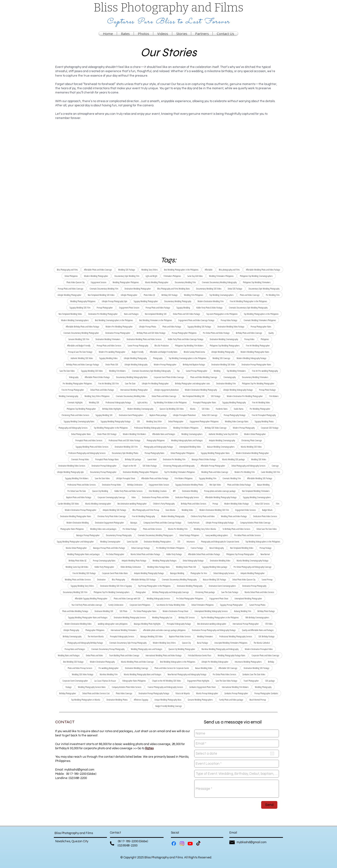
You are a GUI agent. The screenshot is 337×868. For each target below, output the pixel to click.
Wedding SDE (94, 402)
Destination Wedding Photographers (158, 542)
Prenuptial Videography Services (122, 636)
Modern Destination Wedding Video (78, 624)
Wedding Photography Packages (165, 560)
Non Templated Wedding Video (242, 548)
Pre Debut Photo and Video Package (216, 333)
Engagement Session (99, 282)
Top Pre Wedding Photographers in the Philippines (220, 617)
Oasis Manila (170, 510)
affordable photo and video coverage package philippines (164, 630)
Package (69, 687)
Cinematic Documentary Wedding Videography (219, 282)
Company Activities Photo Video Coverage (255, 523)
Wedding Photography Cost (162, 617)
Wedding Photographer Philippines (126, 282)
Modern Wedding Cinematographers (75, 320)
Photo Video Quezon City (75, 282)
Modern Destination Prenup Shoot (175, 611)
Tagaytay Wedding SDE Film (80, 308)
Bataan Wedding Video (204, 668)
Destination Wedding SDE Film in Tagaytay (116, 586)
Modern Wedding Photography (173, 516)
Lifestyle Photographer (129, 295)
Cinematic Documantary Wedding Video (131, 396)
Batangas (134, 523)
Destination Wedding (190, 491)
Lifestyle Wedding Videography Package (238, 390)
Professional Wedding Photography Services (236, 636)
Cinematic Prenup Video (80, 459)
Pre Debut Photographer (115, 554)
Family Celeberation (116, 605)
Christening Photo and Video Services (75, 415)
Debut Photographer (176, 421)
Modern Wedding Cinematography (140, 409)
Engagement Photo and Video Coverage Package (196, 320)
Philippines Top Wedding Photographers (225, 345)
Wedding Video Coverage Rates (237, 421)
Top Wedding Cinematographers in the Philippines (187, 358)
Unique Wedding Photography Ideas (168, 700)
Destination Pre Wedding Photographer (103, 314)
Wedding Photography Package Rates (231, 655)
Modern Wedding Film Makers (134, 434)
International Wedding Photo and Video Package (164, 655)
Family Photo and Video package (231, 700)
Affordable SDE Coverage (228, 668)
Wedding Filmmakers (205, 636)
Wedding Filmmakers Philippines (221, 276)
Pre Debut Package (130, 529)
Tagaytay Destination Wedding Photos (189, 485)
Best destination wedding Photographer (132, 504)
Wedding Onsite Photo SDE (186, 567)
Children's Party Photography (164, 504)
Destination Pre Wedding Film (174, 459)
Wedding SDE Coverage (221, 358)
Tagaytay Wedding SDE (104, 415)
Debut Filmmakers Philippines (203, 605)
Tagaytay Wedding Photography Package (116, 421)
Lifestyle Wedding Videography (136, 364)
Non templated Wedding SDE (156, 314)
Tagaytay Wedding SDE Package (199, 326)
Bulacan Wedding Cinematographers (221, 447)
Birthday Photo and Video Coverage (249, 333)
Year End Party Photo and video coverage (87, 605)
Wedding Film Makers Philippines (186, 428)
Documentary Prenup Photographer (103, 472)
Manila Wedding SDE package (233, 459)
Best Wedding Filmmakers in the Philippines (156, 320)
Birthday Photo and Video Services (194, 504)
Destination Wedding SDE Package (256, 668)
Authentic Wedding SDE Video (82, 358)
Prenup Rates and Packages (75, 649)
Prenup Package (266, 548)
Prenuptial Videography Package (179, 624)
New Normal (265, 554)
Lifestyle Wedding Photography (223, 352)
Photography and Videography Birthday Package (85, 643)
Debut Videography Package (193, 560)
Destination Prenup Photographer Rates (256, 364)
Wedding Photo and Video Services (78, 579)
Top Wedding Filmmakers (236, 371)
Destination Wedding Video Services (72, 466)
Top (178, 371)
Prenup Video (249, 339)
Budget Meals (267, 510)
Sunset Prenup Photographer (197, 371)
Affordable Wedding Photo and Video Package (263, 270)
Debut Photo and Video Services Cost (96, 693)
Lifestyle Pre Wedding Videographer (215, 662)
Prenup (215, 504)
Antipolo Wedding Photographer (253, 573)
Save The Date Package (230, 592)
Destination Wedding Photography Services (130, 617)
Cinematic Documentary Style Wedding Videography (151, 371)
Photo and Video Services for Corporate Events (172, 668)
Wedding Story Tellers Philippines (97, 396)
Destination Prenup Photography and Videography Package (214, 630)
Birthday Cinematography (72, 636)
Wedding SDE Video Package (83, 674)
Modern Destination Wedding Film (211, 301)
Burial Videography (217, 548)
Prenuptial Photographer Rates (205, 402)
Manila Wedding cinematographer (98, 504)
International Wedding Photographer (134, 390)
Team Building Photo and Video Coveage (124, 655)
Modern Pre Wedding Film (245, 472)
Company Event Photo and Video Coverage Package (162, 523)
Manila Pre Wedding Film (178, 529)
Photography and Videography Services (73, 428)
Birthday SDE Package (170, 295)
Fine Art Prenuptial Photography (264, 415)
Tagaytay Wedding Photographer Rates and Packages (88, 617)
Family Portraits (194, 523)
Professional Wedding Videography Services (150, 428)
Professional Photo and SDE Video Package (125, 440)
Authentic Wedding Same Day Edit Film (223, 434)
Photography (158, 358)
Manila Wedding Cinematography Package (253, 560)
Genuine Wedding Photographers (200, 700)
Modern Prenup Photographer (165, 364)
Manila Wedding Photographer (157, 282)
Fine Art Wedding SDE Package (84, 573)
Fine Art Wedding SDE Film (108, 383)
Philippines (265, 339)
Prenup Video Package (229, 320)
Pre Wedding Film (273, 295)
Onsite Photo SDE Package (107, 434)
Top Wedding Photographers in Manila (86, 700)
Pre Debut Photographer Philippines (190, 598)
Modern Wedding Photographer (96, 276)
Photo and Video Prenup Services (80, 668)
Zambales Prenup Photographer (236, 693)
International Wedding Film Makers (235, 687)
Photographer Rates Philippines (72, 529)
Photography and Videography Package (158, 447)
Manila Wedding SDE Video (251, 447)
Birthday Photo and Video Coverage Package (83, 364)
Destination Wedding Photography (190, 586)
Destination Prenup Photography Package (154, 693)
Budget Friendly (138, 352)
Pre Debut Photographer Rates (145, 611)
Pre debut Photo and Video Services (247, 535)
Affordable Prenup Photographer (213, 466)
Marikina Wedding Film (109, 674)
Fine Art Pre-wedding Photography (265, 371)
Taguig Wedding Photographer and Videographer (75, 542)
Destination (101, 579)
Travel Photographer (251, 681)
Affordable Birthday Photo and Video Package (82, 326)
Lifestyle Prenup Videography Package (220, 523)
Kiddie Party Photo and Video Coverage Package (186, 339)
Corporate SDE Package (270, 428)
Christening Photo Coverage (252, 440)
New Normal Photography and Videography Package (187, 674)
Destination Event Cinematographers (222, 586)
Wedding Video (187, 510)
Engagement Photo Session (129, 308)
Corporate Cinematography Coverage (111, 497)
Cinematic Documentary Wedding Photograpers (156, 535)
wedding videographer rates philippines (113, 624)
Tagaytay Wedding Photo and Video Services (92, 447)
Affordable (209, 270)
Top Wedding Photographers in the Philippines (261, 314)
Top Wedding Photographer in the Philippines (111, 428)
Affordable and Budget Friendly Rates (164, 352)
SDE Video (206, 409)
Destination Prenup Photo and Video (156, 497)
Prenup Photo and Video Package (158, 308)
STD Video (269, 624)
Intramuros (191, 542)
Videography (74, 377)
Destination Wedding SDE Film (126, 447)
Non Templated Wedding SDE (194, 396)
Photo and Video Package (172, 326)
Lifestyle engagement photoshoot (166, 390)
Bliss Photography (118, 579)
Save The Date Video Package (226, 681)
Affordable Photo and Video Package (155, 478)
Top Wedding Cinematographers (222, 295)
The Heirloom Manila (96, 636)
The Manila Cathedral (262, 643)
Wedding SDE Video (259, 459)
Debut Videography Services (224, 573)
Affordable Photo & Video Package (97, 377)
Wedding (217, 371)
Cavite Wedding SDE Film (270, 472)
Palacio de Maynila (183, 693)
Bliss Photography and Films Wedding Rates (174, 289)
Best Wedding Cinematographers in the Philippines (114, 320)
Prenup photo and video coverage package (220, 491)
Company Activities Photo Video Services (127, 687)
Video (134, 497)
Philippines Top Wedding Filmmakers (257, 282)
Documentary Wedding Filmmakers (255, 377)
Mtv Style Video (215, 485)
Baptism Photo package (158, 415)
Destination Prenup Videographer (104, 466)
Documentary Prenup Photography (119, 535)
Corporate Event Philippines (140, 605)
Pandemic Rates (222, 409)
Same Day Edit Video (195, 276)
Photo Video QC (149, 295)
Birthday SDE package (133, 459)
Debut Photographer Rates (81, 434)
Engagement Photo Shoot (219, 598)
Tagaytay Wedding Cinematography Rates (79, 421)
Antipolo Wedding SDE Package (114, 510)
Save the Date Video (102, 478)
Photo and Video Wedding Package (75, 611)
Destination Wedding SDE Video (223, 364)
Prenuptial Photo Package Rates (107, 459)
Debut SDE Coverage (210, 415)
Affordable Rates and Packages (164, 434)
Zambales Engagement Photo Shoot (202, 687)
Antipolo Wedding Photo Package (134, 560)
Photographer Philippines (95, 630)
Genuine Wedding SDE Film (79, 339)
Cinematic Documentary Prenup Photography (108, 649)
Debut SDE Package (235, 289)
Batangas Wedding (177, 573)
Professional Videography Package (118, 402)
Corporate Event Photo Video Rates (115, 573)
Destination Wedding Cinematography (224, 339)
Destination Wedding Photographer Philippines (140, 472)
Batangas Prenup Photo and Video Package (109, 548)
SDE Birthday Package (266, 636)
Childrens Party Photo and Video (203, 516)
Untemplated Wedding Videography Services (211, 611)
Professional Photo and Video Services (82, 485)
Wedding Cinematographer (110, 542)
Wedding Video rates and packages (103, 529)
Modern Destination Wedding (78, 523)
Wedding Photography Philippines (83, 301)
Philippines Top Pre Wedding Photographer (258, 383)
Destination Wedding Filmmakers (108, 339)
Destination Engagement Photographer (110, 523)
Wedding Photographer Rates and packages (83, 554)
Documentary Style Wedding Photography (264, 289)
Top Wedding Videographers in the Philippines (263, 542)
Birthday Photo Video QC (78, 560)
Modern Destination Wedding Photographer (252, 453)
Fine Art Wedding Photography (143, 516)
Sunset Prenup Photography (138, 345)
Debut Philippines (71, 276)
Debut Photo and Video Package (102, 390)
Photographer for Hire (199, 573)
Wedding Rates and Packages (69, 655)
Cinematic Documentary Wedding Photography (179, 579)
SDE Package (216, 396)
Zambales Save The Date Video (254, 674)
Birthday (271, 662)
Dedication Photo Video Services (265, 516)
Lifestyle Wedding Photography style (70, 472)
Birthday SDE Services (187, 617)
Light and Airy (142, 402)
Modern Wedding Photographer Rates (255, 352)
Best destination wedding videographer (212, 624)
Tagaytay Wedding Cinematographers (257, 497)
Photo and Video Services (152, 529)
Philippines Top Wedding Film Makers (189, 345)
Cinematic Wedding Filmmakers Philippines (260, 320)
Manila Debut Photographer (76, 548)
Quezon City (186, 643)
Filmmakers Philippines (172, 276)
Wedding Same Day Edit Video (77, 567)
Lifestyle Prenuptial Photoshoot (184, 415)
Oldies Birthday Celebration (131, 567)
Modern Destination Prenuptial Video (259, 649)
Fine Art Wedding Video (261, 402)
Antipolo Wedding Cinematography (222, 440)
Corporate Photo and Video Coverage (265, 655)
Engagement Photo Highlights (198, 681)
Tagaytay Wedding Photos (264, 421)
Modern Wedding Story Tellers (164, 643)
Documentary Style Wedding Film (127, 276)
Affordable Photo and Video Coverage (98, 270)
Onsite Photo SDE (112, 364)
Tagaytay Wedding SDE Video (92, 371)
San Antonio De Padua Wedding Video (171, 605)
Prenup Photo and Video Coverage (71, 289)
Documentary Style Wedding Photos (125, 453)
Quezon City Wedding (100, 491)
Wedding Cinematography (68, 396)
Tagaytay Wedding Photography (234, 402)
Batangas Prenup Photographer (88, 535)
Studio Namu (239, 409)
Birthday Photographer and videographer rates (192, 383)
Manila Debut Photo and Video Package (145, 554)
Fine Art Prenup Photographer (73, 390)
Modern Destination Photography (102, 662)
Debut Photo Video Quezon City (244, 579)
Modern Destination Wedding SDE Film (214, 510)
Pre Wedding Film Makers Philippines (170, 548)
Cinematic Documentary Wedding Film (104, 289)
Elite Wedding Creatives (158, 491)
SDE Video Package (150, 466)
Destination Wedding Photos (117, 700)
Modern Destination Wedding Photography (201, 390)
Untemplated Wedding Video (190, 447)
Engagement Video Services (245, 510)
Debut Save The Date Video (267, 529)
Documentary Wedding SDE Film (75, 592)
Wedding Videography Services (158, 598)
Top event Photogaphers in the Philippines (222, 314)
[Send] (269, 805)
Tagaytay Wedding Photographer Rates (215, 453)
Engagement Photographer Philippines (204, 421)
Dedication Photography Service (187, 497)
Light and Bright (151, 276)
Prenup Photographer (105, 308)
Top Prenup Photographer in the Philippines (154, 586)
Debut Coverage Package (141, 548)
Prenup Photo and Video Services (109, 345)
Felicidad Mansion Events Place (200, 655)
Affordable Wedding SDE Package (260, 478)
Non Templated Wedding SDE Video (101, 295)
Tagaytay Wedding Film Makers (77, 478)
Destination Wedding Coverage (137, 668)
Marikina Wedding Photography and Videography (220, 649)
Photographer (141, 592)
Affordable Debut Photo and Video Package (204, 554)
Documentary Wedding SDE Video (209, 289)
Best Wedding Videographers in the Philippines (178, 662)
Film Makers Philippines (184, 478)
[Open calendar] (272, 753)
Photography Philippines (156, 440)
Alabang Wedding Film (243, 611)
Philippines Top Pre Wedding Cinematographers (112, 592)
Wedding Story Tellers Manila (205, 529)
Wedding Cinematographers (192, 434)
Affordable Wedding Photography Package (221, 497)
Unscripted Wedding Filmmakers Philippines (231, 643)
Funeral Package (197, 548)
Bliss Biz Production (162, 345)
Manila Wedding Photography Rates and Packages (143, 674)
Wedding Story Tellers (150, 270)
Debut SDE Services (262, 504)
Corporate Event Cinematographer (75, 681)
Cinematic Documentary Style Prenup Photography (128, 643)
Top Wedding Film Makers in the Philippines (170, 402)
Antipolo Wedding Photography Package (149, 573)
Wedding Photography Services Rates (92, 687)
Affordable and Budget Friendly (79, 345)
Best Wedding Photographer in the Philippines (181, 270)
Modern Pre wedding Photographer (112, 352)
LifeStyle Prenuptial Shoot (126, 478)
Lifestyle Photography (71, 630)
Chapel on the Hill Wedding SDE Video (167, 681)
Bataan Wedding (263, 485)
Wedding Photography (263, 687)
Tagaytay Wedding (183, 308)
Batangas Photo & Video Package (204, 459)
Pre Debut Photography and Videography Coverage (253, 567)
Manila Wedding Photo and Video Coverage (137, 662)
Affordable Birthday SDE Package (143, 579)
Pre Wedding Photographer (260, 409)
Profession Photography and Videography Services (87, 453)
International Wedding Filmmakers (124, 630)
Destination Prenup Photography (254, 586)
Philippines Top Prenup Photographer (240, 554)
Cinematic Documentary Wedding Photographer (81, 333)
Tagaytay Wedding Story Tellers (82, 586)
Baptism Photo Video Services (180, 636)
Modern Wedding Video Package (236, 504)
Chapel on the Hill (130, 466)
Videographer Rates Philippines (134, 681)
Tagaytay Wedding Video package (215, 567)
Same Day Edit (132, 542)
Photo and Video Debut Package (239, 485)
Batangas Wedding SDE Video (152, 636)
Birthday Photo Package (266, 611)
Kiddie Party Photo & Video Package (209, 308)
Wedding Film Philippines (194, 295)
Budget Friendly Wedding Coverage (169, 706)
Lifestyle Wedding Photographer (70, 295)
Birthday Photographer (68, 693)
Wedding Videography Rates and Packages (187, 440)
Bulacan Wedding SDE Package (214, 579)
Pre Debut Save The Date (77, 491)
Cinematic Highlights (75, 402)
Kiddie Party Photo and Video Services (128, 491)
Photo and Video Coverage (250, 295)
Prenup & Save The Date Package (80, 352)
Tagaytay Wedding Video (108, 358)
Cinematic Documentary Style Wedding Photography (248, 308)
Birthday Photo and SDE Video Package (151, 333)
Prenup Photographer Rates (261, 326)
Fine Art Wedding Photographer (258, 345)
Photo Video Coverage (124, 693)
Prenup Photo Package (267, 390)
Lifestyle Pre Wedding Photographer (155, 383)
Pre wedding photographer (109, 668)
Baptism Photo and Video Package (79, 497)
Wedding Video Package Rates (158, 567)
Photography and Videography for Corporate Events (220, 542)
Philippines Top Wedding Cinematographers (256, 276)
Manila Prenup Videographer (207, 693)
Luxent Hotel (152, 459)
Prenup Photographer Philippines (184, 333)
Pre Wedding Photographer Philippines (77, 383)
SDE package (270, 681)
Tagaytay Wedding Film (208, 478)
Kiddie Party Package (174, 554)
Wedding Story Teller (154, 421)
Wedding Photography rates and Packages (147, 649)
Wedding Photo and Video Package (234, 516)
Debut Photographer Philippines (183, 453)
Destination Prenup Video (112, 485)
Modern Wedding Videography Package (251, 358)
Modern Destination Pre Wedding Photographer (245, 396)
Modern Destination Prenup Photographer (81, 510)
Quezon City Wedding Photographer (182, 649)
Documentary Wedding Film (185, 282)
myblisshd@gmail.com (79, 770)
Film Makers (274, 396)
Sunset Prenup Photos (257, 605)
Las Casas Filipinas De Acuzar (105, 681)
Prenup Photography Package (235, 415)
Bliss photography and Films (229, 270)
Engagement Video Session (159, 485)
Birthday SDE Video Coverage (216, 428)
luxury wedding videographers (217, 535)
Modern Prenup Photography (244, 428)
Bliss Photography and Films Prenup (146, 510)
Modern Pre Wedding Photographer (119, 326)
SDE (138, 421)
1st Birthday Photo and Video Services (236, 529)
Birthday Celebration (135, 485)
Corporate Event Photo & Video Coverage (169, 377)
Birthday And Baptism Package (194, 364)
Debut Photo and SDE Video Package (187, 314)
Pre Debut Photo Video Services (224, 674)
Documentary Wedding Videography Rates (132, 377)
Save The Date (130, 383)
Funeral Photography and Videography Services (165, 687)
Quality (271, 333)
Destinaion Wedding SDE (104, 611)
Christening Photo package (205, 592)
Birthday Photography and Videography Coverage (171, 592)
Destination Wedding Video (220, 560)
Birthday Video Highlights (112, 409)
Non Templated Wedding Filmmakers (256, 491)
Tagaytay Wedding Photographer (146, 301)
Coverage (275, 466)
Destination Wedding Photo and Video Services (144, 339)
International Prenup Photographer (246, 624)
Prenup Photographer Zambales (266, 693)
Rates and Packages (131, 314)
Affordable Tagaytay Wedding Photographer (91, 598)
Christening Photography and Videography (179, 466)
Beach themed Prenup (258, 700)
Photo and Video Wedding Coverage (204, 377)
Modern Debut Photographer (255, 434)
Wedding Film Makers (117, 371)
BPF (174, 491)
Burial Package (203, 643)
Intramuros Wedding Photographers (248, 662)
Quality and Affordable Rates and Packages (258, 630)
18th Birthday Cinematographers (257, 617)
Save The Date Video (67, 371)
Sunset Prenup (267, 579)
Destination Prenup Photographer (118, 333)
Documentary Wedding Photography (178, 301)
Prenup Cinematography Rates (104, 560)
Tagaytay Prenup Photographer (231, 605)
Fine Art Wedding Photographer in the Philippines (248, 301)
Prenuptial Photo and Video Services (89, 440)
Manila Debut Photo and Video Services (259, 592)
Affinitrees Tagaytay (141, 700)
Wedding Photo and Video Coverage (215, 472)
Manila (193, 409)
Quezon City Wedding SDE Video (172, 409)
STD (179, 542)
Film (278, 504)
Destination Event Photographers (131, 415)
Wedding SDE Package (127, 270)
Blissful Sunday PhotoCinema (194, 352)
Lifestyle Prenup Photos (148, 326)
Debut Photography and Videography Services (248, 466)
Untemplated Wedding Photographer (248, 598)
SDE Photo (123, 611)
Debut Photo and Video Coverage (164, 396)
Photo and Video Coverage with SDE (127, 598)
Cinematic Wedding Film (232, 478)
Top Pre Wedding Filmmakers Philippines (180, 472)
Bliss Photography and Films (67, 270)
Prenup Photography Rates (154, 453)
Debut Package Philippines (189, 535)
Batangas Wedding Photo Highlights (147, 624)
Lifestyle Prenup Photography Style (115, 301)
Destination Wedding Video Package (231, 326)
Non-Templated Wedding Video (70, 314)
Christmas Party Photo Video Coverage (112, 516)
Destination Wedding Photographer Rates (76, 516)
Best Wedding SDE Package (73, 662)
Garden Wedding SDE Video (68, 504)
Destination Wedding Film (226, 383)
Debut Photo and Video (94, 655)
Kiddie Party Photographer (104, 567)
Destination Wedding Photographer (138, 289)
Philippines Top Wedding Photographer (81, 409)
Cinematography (230, 377)
